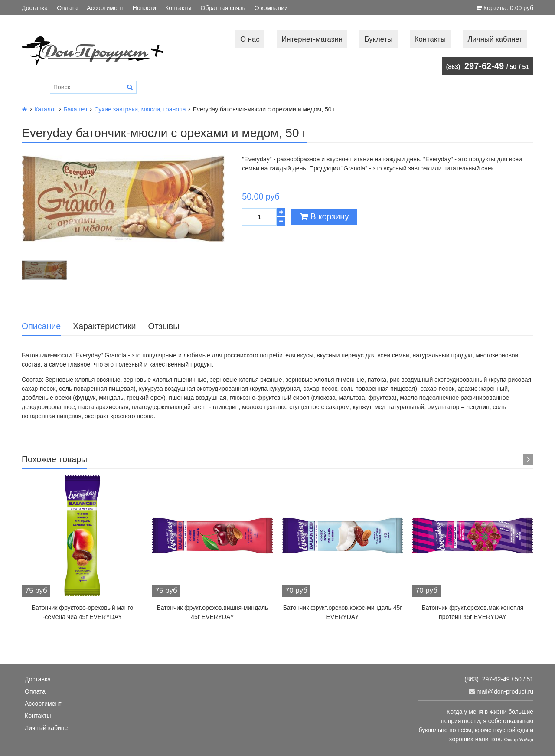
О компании (271, 8)
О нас (250, 39)
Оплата (67, 8)
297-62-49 (475, 66)
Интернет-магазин (312, 39)
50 (513, 67)
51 (526, 67)
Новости (144, 8)
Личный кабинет (495, 39)
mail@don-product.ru (501, 691)
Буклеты (378, 39)
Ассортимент (105, 8)
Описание (41, 326)
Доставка (35, 8)
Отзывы (163, 326)
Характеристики (104, 326)
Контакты (178, 8)
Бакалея (75, 109)
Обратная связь (223, 8)
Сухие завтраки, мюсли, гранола (140, 109)
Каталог (45, 109)
